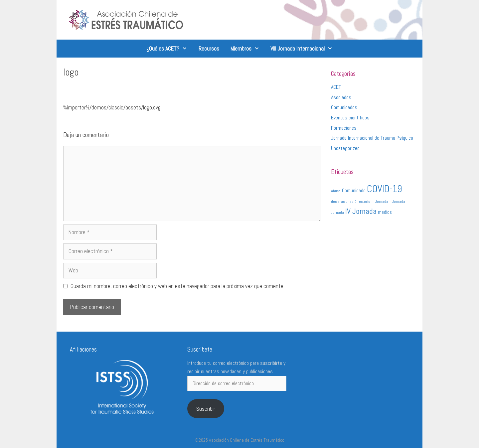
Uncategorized (345, 148)
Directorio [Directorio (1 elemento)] (362, 202)
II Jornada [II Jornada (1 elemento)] (397, 202)
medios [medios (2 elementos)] (385, 212)
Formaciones (344, 128)
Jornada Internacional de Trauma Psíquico (372, 138)
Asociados (341, 97)
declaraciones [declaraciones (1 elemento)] (342, 202)
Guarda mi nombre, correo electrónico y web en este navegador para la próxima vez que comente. (177, 286)
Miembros (248, 49)
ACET (336, 87)
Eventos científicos (350, 118)
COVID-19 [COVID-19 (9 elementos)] (385, 189)
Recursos (209, 49)
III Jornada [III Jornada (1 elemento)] (380, 202)
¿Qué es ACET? (170, 49)
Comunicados (344, 107)
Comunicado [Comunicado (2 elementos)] (354, 191)
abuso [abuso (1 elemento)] (336, 191)
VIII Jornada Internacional (304, 49)
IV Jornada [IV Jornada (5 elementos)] (361, 211)
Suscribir (206, 409)
